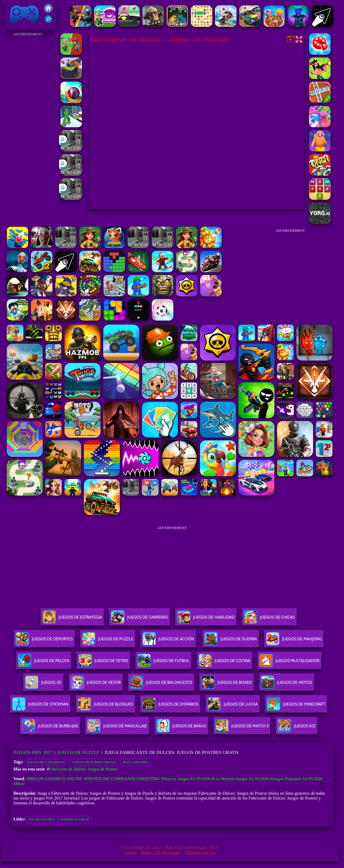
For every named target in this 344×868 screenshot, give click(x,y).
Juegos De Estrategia (72, 619)
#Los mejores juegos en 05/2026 (240, 779)
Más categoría (136, 762)
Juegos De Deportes (44, 641)
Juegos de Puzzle (78, 752)
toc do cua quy (42, 819)
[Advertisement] (28, 118)
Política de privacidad (160, 853)
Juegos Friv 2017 (24, 15)
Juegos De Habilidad (206, 619)
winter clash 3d (75, 819)
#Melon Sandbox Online (55, 779)
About (130, 853)
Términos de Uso (200, 853)
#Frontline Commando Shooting (122, 779)
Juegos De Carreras (139, 619)
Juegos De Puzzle (108, 641)
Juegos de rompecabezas (94, 762)
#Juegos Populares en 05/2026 (296, 779)
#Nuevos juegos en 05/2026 (186, 779)
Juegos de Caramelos (46, 762)
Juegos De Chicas (269, 619)
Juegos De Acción (168, 641)
